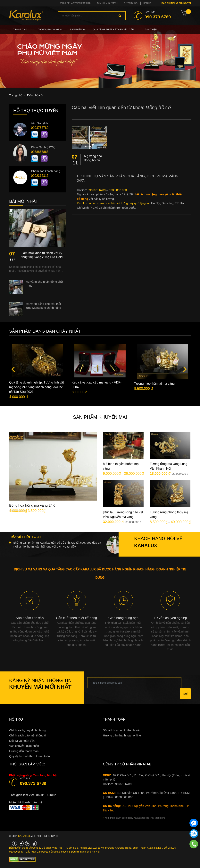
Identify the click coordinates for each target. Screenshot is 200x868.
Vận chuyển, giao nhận (24, 746)
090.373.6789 (97, 190)
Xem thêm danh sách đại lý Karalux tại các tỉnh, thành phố (134, 818)
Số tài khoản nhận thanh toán (122, 730)
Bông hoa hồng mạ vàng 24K (32, 505)
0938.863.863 (118, 190)
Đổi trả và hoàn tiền (22, 741)
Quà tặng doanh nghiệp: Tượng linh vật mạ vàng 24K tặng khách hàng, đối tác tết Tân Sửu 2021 (37, 387)
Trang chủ (20, 30)
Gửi (185, 694)
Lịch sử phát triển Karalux (75, 3)
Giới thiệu (151, 30)
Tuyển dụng (131, 3)
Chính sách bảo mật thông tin (28, 735)
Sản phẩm (76, 30)
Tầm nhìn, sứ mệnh (107, 3)
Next (185, 369)
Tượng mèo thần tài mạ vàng (154, 384)
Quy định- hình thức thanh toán (29, 756)
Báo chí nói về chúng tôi (176, 3)
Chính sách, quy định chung (27, 730)
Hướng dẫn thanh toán (24, 751)
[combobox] (92, 16)
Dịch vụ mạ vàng (49, 30)
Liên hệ (147, 3)
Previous (13, 369)
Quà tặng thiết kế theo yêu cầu (113, 30)
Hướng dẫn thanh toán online (122, 735)
